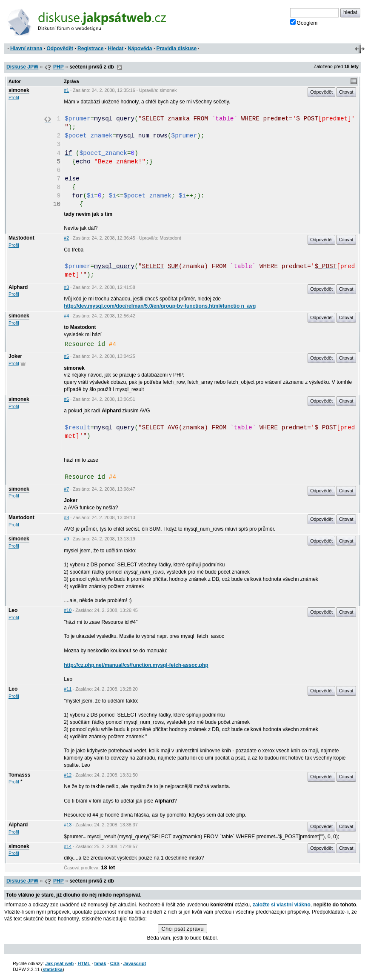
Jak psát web (59, 963)
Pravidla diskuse (177, 49)
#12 (68, 775)
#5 (66, 356)
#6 (66, 399)
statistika (53, 969)
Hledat (115, 49)
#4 (66, 316)
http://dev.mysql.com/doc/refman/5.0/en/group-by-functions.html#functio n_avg (160, 306)
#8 (66, 517)
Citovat (346, 92)
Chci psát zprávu (182, 929)
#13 (68, 825)
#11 (68, 689)
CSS (115, 963)
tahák (100, 963)
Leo (13, 610)
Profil (14, 97)
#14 (68, 846)
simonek (19, 90)
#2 (66, 238)
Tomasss (19, 775)
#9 (66, 539)
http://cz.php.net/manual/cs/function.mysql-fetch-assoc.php (136, 665)
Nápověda (140, 49)
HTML (84, 963)
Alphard (18, 287)
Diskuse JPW (22, 67)
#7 (66, 489)
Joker (15, 356)
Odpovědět (60, 49)
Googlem (304, 23)
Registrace (90, 49)
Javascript (135, 963)
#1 (66, 90)
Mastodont (21, 238)
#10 (68, 610)
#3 (66, 287)
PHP (58, 67)
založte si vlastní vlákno (282, 905)
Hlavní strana (26, 49)
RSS (120, 67)
